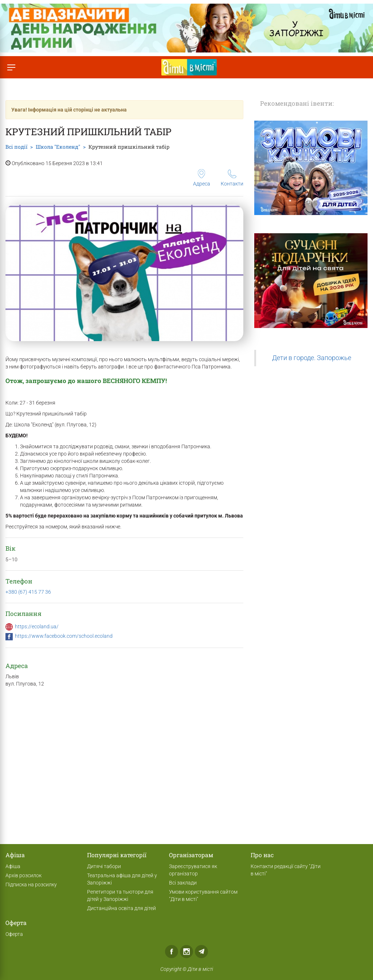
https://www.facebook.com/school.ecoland (64, 636)
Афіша (13, 866)
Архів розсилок (23, 875)
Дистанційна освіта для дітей (121, 908)
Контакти (232, 178)
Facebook (172, 952)
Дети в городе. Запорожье (312, 358)
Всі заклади (183, 883)
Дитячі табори (104, 866)
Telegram (201, 952)
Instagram (186, 952)
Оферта (14, 934)
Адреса (202, 178)
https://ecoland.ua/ (37, 626)
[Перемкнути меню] (11, 67)
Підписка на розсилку (31, 885)
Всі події (16, 147)
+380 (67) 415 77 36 (28, 592)
